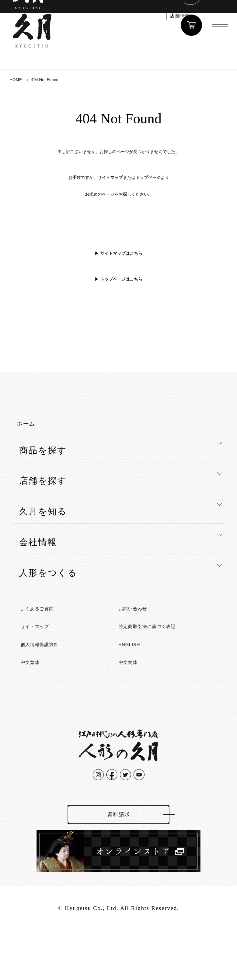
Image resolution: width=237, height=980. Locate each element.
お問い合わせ (142, 621)
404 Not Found (58, 79)
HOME (19, 79)
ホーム (33, 430)
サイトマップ (110, 178)
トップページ (148, 178)
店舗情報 (150, 24)
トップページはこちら (121, 279)
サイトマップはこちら (121, 253)
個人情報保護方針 (51, 664)
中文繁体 (36, 686)
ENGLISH (135, 664)
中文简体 (134, 686)
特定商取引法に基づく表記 (164, 643)
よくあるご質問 (48, 621)
